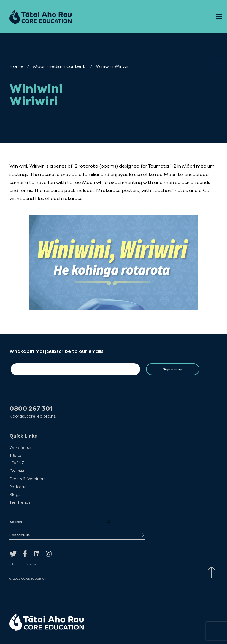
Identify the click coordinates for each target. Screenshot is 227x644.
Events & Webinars (27, 479)
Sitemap (16, 564)
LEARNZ (17, 463)
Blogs (15, 494)
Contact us (20, 535)
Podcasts (18, 487)
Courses (17, 471)
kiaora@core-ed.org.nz (33, 416)
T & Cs (15, 455)
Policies (30, 564)
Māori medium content (59, 66)
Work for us (20, 448)
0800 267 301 (31, 409)
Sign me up (173, 369)
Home (16, 66)
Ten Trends (20, 502)
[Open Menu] (219, 17)
